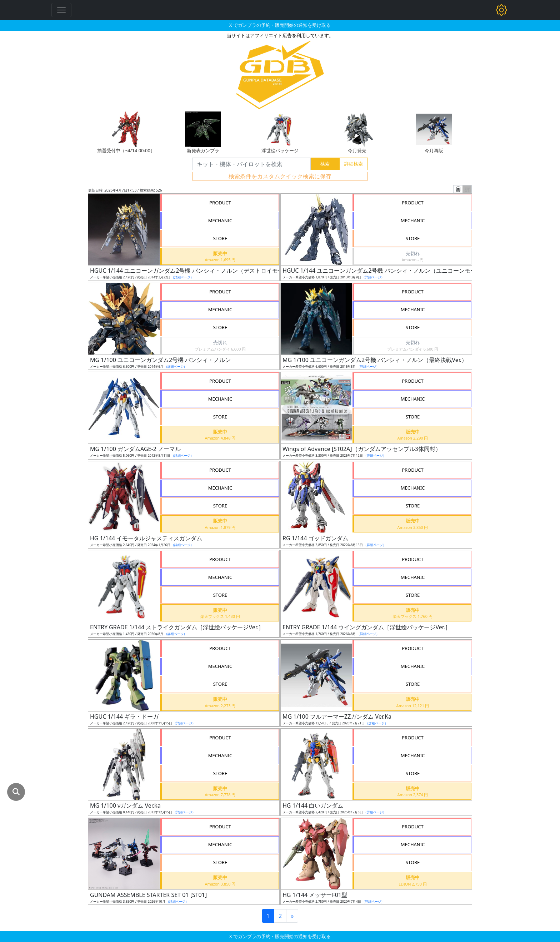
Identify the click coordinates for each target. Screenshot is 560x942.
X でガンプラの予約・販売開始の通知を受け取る (280, 25)
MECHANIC (220, 220)
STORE (220, 238)
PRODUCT (220, 203)
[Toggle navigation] (61, 10)
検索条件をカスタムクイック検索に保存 (280, 176)
